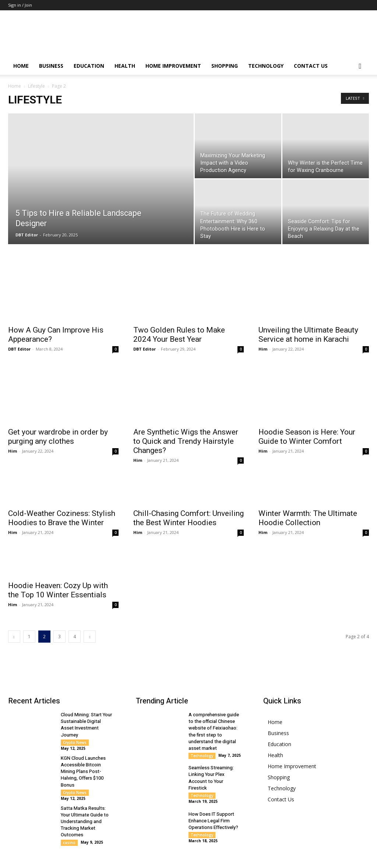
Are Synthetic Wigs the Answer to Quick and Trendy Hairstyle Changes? (186, 426)
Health (125, 66)
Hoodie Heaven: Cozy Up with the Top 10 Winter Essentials (58, 575)
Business (51, 66)
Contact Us (311, 66)
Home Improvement (173, 66)
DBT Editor (27, 235)
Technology (266, 66)
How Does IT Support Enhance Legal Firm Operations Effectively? (213, 805)
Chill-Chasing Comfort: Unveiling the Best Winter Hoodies (188, 503)
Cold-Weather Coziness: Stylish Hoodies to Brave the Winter (62, 503)
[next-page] (90, 621)
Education (89, 66)
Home (21, 66)
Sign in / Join (20, 5)
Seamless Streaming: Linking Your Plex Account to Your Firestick (211, 763)
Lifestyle (36, 86)
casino (69, 827)
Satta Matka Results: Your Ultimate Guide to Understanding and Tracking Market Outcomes (85, 806)
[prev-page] (14, 621)
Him (263, 349)
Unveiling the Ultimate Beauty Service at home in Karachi (308, 335)
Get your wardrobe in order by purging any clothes (58, 407)
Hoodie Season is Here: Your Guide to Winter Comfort (307, 402)
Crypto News (75, 727)
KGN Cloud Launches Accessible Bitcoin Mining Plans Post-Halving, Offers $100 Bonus (83, 756)
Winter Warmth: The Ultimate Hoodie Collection (308, 503)
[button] (360, 66)
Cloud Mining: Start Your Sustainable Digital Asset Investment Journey (86, 710)
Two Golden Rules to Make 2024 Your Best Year (179, 335)
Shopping (225, 66)
